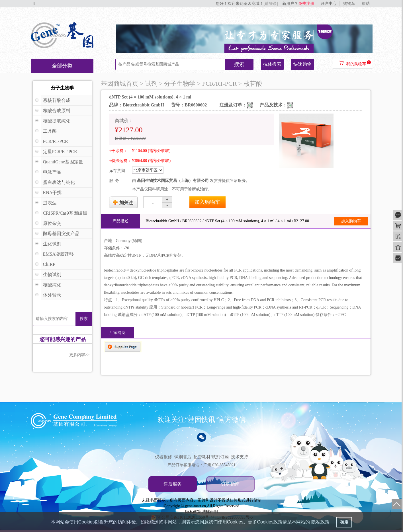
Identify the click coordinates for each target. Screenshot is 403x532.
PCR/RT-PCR (56, 141)
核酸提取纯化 (57, 121)
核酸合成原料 (57, 111)
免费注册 (306, 4)
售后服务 (173, 484)
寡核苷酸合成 (57, 100)
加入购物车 (207, 202)
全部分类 (62, 66)
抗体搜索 (272, 64)
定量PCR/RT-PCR (60, 152)
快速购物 (302, 64)
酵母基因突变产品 (61, 234)
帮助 (366, 4)
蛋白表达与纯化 (59, 182)
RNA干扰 (52, 193)
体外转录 (52, 295)
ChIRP (49, 264)
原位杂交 (52, 223)
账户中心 (329, 4)
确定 (344, 522)
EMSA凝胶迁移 (58, 254)
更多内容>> (79, 355)
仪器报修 (163, 457)
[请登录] (271, 4)
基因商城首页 (120, 84)
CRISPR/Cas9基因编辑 (65, 213)
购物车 (349, 4)
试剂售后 (183, 457)
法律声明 (210, 512)
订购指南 (230, 484)
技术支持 (240, 457)
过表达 (50, 203)
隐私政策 (193, 512)
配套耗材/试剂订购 (211, 457)
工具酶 (50, 131)
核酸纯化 (52, 285)
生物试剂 (52, 275)
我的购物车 (356, 64)
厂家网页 (117, 333)
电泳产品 (52, 172)
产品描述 (120, 221)
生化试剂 (52, 244)
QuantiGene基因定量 (63, 162)
